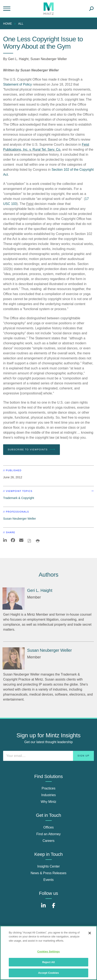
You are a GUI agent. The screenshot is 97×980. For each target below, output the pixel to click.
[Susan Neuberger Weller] (14, 658)
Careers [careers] (48, 841)
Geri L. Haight (18, 59)
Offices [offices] (49, 827)
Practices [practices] (49, 788)
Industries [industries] (48, 795)
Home (8, 24)
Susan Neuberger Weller (49, 59)
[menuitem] (9, 24)
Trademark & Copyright (19, 498)
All (21, 24)
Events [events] (48, 880)
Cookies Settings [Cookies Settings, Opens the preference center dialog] (49, 952)
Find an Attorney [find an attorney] (48, 834)
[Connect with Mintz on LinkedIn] (43, 908)
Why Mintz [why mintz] (48, 802)
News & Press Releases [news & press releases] (49, 873)
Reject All (48, 962)
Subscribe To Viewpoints (31, 450)
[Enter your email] (48, 756)
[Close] (90, 933)
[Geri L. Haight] (14, 599)
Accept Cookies (48, 973)
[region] (48, 953)
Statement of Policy (18, 84)
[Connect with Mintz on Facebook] (54, 908)
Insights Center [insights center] (49, 866)
